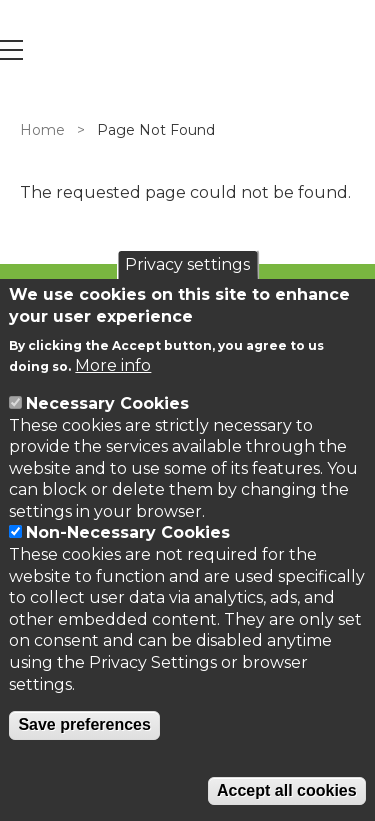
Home (42, 130)
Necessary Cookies (107, 403)
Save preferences (84, 724)
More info (113, 365)
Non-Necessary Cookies (128, 532)
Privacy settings (187, 264)
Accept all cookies (287, 790)
